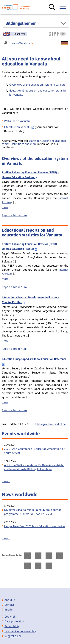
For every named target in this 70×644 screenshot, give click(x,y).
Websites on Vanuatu (17, 121)
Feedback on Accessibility (20, 631)
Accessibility (12, 626)
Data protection (14, 621)
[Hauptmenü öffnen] (63, 7)
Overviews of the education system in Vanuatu (37, 84)
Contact (9, 605)
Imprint (9, 609)
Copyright (10, 617)
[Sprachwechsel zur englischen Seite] (15, 34)
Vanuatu (19, 127)
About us (10, 600)
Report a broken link (15, 215)
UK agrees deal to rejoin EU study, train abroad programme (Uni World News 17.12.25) (33, 512)
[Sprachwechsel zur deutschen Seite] (65, 43)
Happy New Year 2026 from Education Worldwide (34, 526)
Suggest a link (13, 636)
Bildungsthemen (21, 23)
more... (6, 481)
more (5, 207)
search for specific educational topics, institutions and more (34, 142)
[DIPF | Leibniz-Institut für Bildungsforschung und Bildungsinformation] (57, 34)
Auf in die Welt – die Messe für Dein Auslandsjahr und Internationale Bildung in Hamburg (34, 467)
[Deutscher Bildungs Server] (17, 7)
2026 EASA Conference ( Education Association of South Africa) (34, 451)
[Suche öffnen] (52, 7)
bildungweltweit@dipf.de (50, 424)
